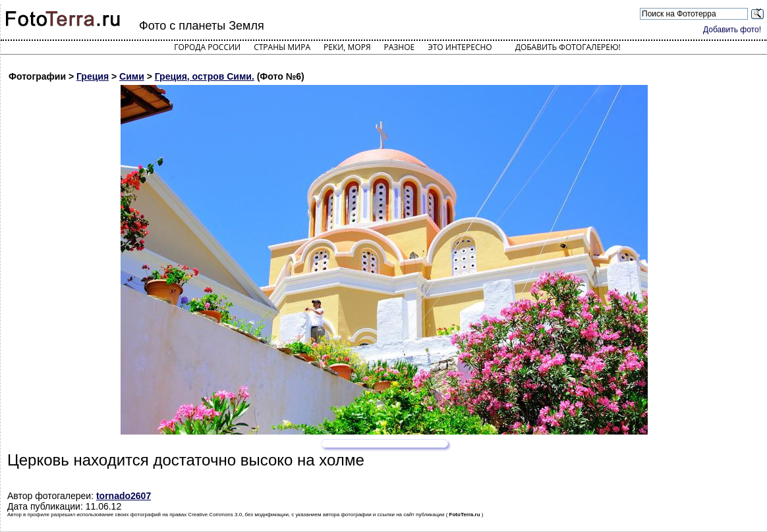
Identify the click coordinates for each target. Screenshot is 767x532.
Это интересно (460, 47)
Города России (207, 47)
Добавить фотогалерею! (568, 47)
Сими (132, 76)
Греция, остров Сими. (205, 76)
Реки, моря (347, 47)
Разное (400, 47)
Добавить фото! (732, 30)
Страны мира (282, 47)
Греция (93, 76)
